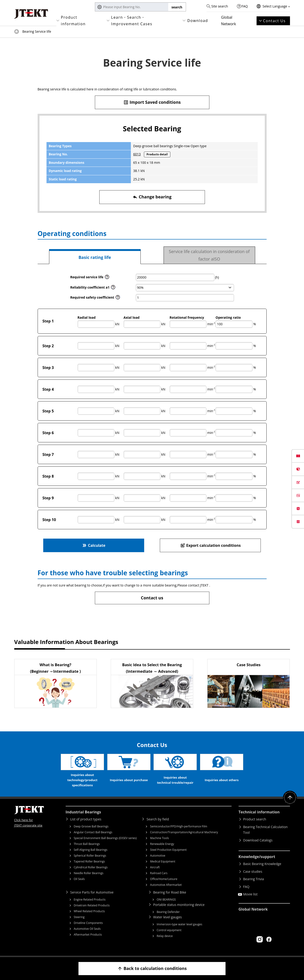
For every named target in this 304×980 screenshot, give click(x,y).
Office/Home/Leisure (164, 879)
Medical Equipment (163, 861)
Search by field (158, 819)
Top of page (17, 32)
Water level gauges (168, 917)
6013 (137, 154)
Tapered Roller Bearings (89, 861)
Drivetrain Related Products (92, 905)
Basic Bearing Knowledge (262, 864)
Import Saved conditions (152, 102)
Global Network (229, 21)
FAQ (245, 6)
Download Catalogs (258, 840)
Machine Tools (159, 838)
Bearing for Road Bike (170, 892)
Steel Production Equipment (168, 850)
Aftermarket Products (88, 935)
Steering (79, 917)
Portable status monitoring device (179, 905)
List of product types (86, 819)
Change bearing (152, 197)
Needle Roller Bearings (89, 873)
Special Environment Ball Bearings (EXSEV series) (105, 838)
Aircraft (155, 867)
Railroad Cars (159, 873)
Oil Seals (79, 879)
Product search (255, 819)
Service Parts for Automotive (92, 892)
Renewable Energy (162, 844)
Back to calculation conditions (152, 968)
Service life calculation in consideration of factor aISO (209, 255)
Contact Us (274, 21)
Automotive (158, 856)
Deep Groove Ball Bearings (91, 826)
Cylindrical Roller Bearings (91, 867)
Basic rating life (95, 257)
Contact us (152, 598)
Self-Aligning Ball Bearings (91, 850)
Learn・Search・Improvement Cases (132, 21)
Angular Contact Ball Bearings (93, 832)
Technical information (259, 812)
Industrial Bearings (83, 812)
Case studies (253, 871)
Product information (73, 21)
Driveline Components (88, 923)
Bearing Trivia (254, 879)
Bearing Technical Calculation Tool (266, 830)
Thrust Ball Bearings (87, 844)
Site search (220, 6)
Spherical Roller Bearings (90, 856)
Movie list (250, 894)
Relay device (165, 936)
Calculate (93, 545)
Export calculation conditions (210, 545)
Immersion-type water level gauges (180, 924)
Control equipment (169, 930)
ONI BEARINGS (166, 900)
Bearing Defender (168, 912)
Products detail (157, 154)
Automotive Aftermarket (166, 885)
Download (198, 21)
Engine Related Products (90, 900)
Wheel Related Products (89, 911)
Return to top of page (290, 798)
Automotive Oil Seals (87, 929)
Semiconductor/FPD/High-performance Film (179, 826)
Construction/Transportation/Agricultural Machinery (184, 832)
